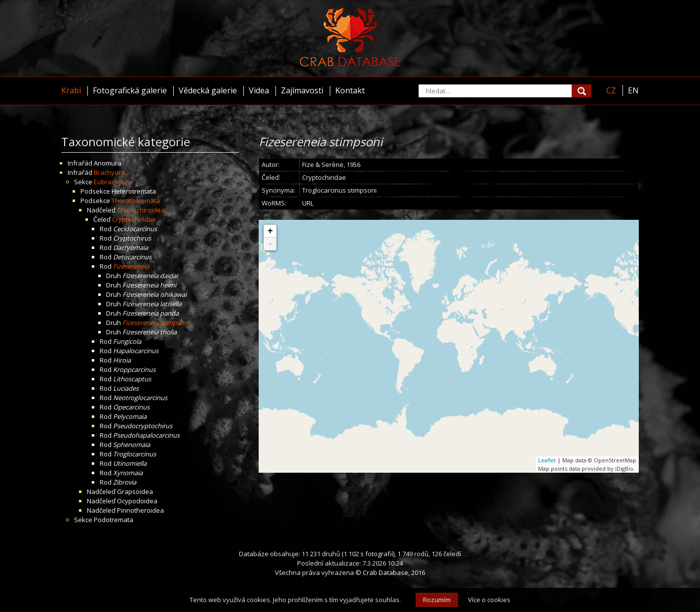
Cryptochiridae (134, 219)
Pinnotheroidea (140, 510)
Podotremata (114, 520)
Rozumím (437, 600)
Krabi (71, 90)
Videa (259, 90)
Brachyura (109, 172)
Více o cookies (489, 600)
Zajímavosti (302, 90)
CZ (611, 90)
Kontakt (350, 90)
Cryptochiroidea (141, 210)
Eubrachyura (113, 182)
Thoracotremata (136, 201)
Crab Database (386, 572)
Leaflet (547, 460)
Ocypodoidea (137, 501)
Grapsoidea (135, 491)
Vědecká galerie (208, 90)
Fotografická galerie (130, 90)
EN (633, 90)
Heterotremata (134, 191)
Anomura (108, 163)
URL (308, 203)
